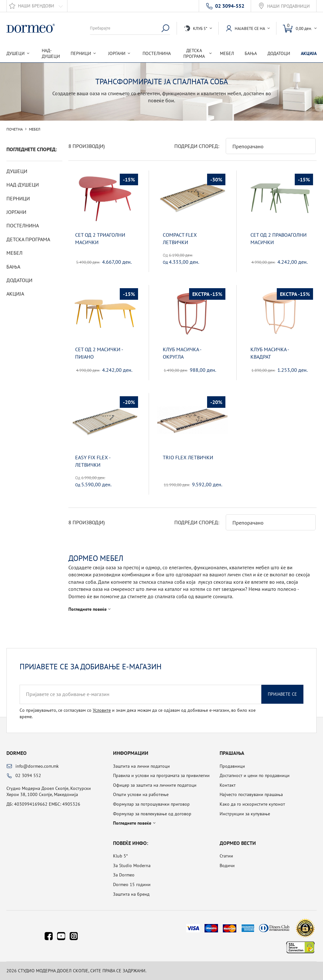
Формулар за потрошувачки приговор (151, 804)
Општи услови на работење (141, 794)
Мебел (227, 53)
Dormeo (17, 753)
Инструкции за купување (245, 814)
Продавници (232, 766)
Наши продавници (288, 6)
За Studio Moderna (132, 866)
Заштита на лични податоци (141, 766)
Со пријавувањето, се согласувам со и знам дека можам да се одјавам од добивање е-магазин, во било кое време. (138, 713)
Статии (226, 856)
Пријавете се (282, 694)
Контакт (228, 785)
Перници (18, 198)
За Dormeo (124, 875)
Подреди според (196, 146)
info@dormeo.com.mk (37, 766)
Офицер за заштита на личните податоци (155, 785)
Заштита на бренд (131, 894)
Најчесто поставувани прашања (251, 794)
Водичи (227, 866)
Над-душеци (51, 53)
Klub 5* (120, 856)
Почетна (15, 129)
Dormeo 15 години (132, 884)
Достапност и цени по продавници (255, 775)
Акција (309, 53)
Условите (102, 710)
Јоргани (16, 212)
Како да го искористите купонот (252, 804)
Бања (251, 53)
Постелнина (157, 53)
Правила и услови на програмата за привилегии (161, 775)
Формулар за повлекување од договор (152, 814)
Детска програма (28, 239)
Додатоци (279, 53)
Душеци (17, 171)
